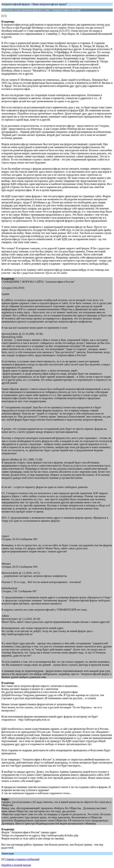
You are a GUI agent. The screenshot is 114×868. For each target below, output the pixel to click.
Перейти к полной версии (16, 865)
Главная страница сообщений (22, 859)
